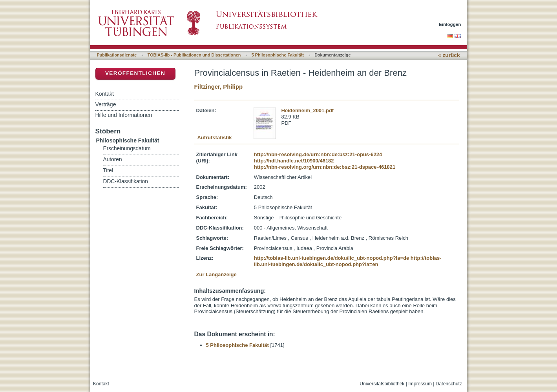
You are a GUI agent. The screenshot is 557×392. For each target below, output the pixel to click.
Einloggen (450, 24)
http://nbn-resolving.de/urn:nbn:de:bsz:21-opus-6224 (318, 154)
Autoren (113, 160)
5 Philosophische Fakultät (278, 55)
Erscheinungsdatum (127, 149)
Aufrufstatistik (214, 138)
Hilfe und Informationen (124, 115)
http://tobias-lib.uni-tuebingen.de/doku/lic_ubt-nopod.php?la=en (348, 261)
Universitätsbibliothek (382, 384)
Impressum (420, 384)
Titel (108, 170)
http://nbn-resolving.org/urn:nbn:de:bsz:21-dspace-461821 (325, 167)
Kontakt (105, 94)
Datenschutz (449, 384)
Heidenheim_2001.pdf (308, 110)
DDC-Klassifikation (126, 181)
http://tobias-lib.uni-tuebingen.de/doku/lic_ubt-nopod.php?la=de (331, 258)
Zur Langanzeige (216, 274)
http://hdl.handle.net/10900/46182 (294, 161)
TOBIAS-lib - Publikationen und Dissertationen (194, 55)
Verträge (106, 104)
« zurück (449, 55)
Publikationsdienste (117, 55)
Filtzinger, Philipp (219, 87)
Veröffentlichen (135, 73)
